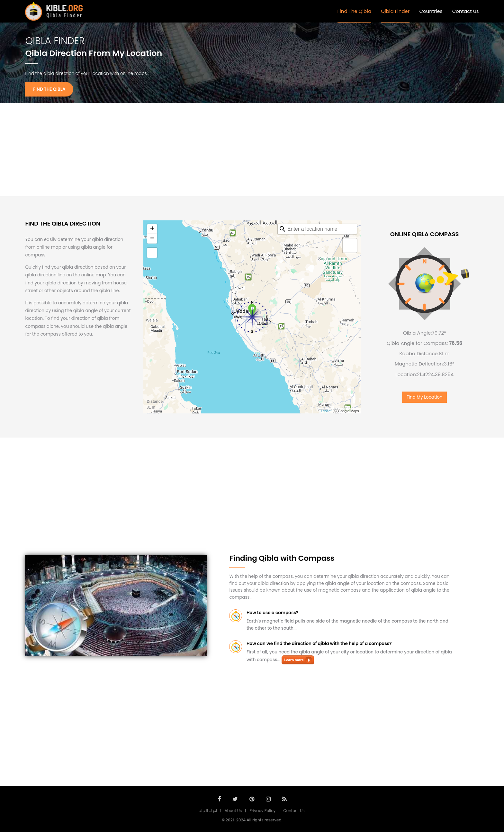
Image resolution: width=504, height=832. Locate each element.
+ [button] (152, 229)
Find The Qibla (355, 11)
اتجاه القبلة (208, 811)
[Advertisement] (252, 150)
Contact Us (466, 11)
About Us (233, 811)
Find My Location (425, 397)
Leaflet (326, 411)
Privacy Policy (262, 811)
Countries (431, 11)
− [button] (152, 239)
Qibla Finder (395, 11)
